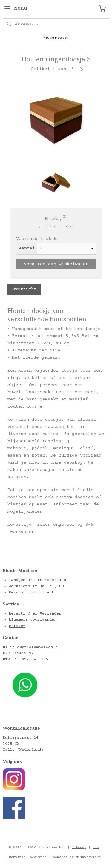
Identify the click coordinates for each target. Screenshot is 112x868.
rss (96, 847)
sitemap (79, 847)
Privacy (17, 626)
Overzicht (24, 289)
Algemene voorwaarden (33, 620)
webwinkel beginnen (28, 857)
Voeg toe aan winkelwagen (56, 264)
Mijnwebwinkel (89, 857)
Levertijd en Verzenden (35, 614)
